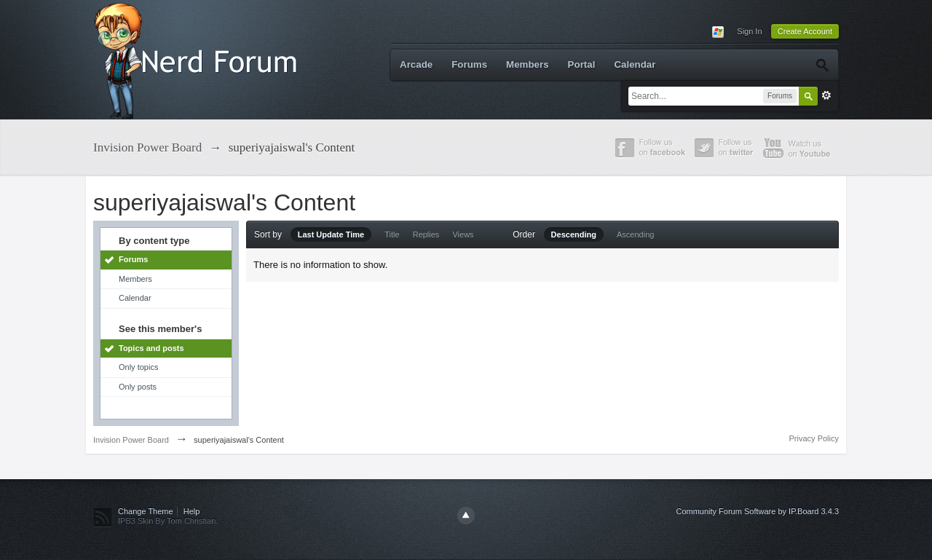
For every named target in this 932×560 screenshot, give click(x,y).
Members (528, 64)
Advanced (826, 95)
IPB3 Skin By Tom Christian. (168, 521)
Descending (574, 234)
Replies (426, 234)
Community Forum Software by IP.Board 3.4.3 (757, 511)
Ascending (635, 234)
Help (192, 511)
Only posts (138, 387)
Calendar (635, 64)
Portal (582, 64)
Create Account (805, 31)
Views (463, 234)
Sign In (749, 31)
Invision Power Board (131, 440)
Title (392, 234)
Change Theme (146, 511)
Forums (469, 64)
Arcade (416, 64)
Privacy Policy (814, 438)
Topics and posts (151, 348)
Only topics (138, 367)
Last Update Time (331, 234)
